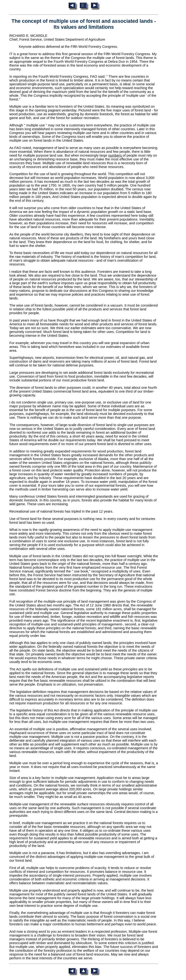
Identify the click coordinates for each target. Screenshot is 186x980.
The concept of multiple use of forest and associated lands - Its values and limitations (84, 24)
